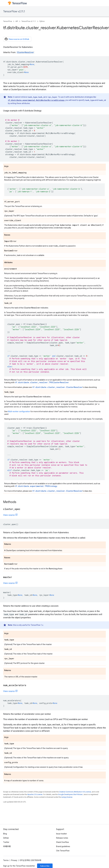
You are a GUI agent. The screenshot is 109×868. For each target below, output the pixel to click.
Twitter (6, 842)
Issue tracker (62, 834)
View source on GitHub (17, 39)
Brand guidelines (63, 846)
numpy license (67, 797)
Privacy (14, 860)
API (17, 21)
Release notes (62, 838)
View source (9, 515)
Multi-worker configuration (19, 411)
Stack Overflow (63, 842)
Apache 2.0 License (35, 794)
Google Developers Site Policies (70, 794)
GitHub (6, 838)
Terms (6, 860)
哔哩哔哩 (7, 846)
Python (42, 21)
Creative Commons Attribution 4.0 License (75, 792)
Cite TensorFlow (63, 851)
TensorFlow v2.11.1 (14, 11)
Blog (5, 834)
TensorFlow (8, 21)
